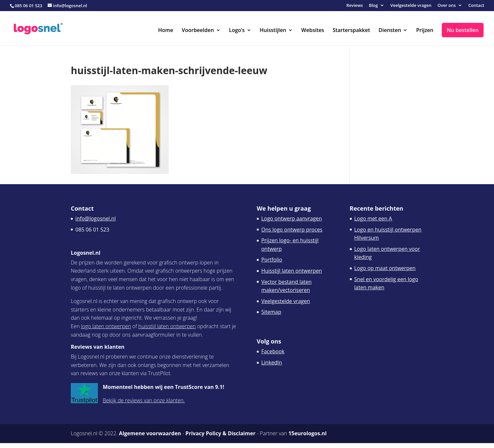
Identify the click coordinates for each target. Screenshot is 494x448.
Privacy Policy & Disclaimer (220, 433)
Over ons (447, 6)
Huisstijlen (273, 31)
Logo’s (237, 31)
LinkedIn (272, 362)
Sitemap (271, 312)
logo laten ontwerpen (106, 326)
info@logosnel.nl (96, 218)
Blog (373, 6)
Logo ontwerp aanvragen (292, 218)
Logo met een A (373, 218)
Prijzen (425, 31)
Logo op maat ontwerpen (385, 268)
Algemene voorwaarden (150, 433)
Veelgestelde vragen (411, 6)
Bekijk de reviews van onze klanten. (144, 400)
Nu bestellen (463, 30)
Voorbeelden (198, 31)
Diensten (390, 31)
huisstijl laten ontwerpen (167, 326)
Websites (313, 31)
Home (166, 31)
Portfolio (272, 260)
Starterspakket (351, 31)
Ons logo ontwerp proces (292, 230)
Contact (476, 6)
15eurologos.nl (308, 433)
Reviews (355, 6)
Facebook (273, 351)
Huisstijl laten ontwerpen (292, 271)
